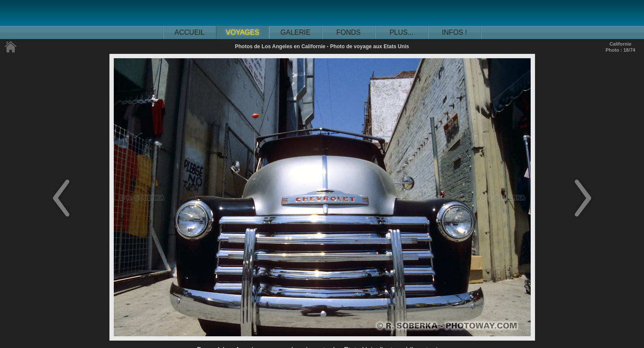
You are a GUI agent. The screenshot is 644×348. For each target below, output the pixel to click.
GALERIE (296, 32)
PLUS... (401, 32)
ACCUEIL (190, 32)
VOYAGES (243, 32)
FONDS (349, 32)
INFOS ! (455, 32)
